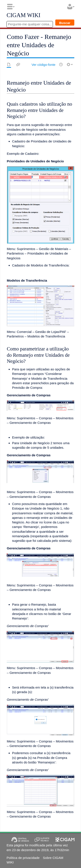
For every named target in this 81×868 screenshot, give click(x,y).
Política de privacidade (23, 858)
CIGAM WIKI (23, 15)
